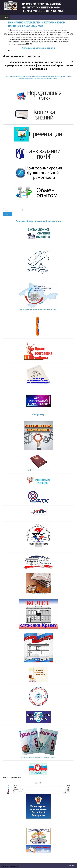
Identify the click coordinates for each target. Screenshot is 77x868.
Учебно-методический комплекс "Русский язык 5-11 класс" (38, 757)
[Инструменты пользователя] (72, 62)
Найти (8, 214)
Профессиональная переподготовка (38, 470)
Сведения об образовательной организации (38, 221)
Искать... (3, 208)
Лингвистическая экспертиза (38, 594)
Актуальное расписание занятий (38, 48)
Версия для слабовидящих (10, 866)
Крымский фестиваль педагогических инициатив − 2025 (38, 310)
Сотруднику (38, 414)
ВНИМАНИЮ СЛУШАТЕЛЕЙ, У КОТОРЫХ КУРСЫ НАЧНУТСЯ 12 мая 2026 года (37, 24)
